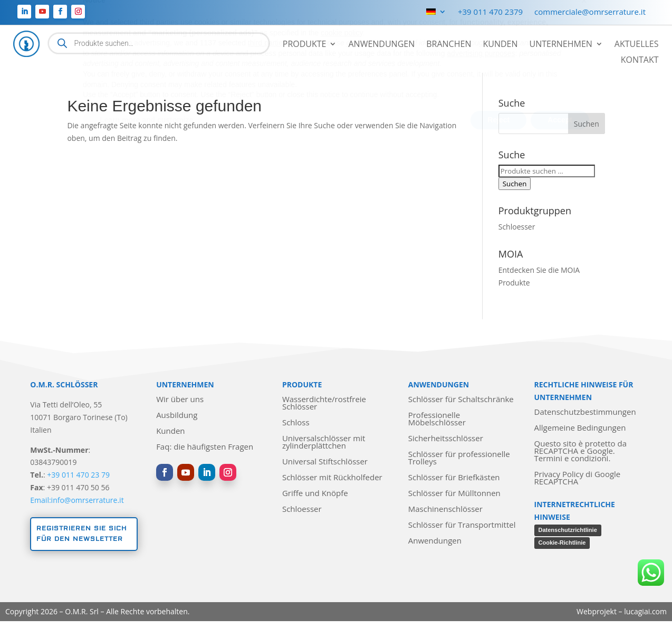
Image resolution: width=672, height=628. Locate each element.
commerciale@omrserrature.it (590, 12)
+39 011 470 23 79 (78, 475)
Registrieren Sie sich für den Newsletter (81, 534)
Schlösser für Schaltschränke (461, 400)
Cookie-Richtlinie (562, 543)
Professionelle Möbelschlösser (437, 419)
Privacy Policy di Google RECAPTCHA (578, 478)
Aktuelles (637, 45)
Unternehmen (560, 45)
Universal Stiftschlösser (325, 462)
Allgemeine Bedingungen (580, 428)
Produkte (305, 45)
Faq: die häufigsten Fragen (205, 447)
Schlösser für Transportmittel (462, 525)
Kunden (500, 45)
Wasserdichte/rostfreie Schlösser (324, 403)
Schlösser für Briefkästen (454, 478)
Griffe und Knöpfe (315, 494)
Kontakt (640, 61)
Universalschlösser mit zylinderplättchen (324, 443)
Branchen (449, 45)
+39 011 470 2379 (490, 12)
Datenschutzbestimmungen (585, 412)
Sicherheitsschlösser (446, 439)
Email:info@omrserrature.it (77, 500)
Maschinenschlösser (445, 510)
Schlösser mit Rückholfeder (332, 478)
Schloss (296, 423)
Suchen (515, 184)
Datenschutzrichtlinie (568, 530)
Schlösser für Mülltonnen (454, 494)
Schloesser (517, 227)
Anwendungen (381, 45)
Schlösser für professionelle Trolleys (459, 458)
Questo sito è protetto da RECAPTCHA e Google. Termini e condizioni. (580, 451)
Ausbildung (177, 416)
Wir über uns (180, 400)
